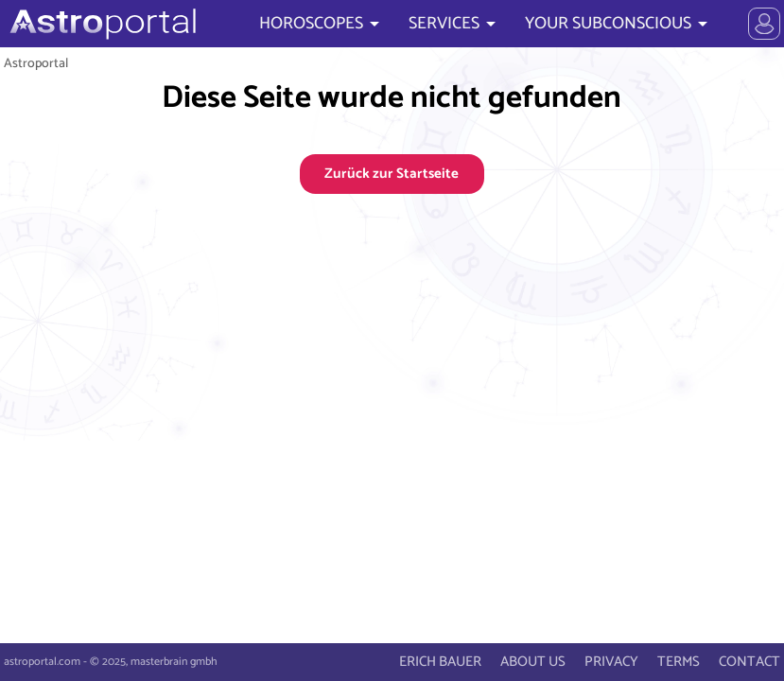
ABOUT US (533, 662)
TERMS (679, 662)
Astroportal (36, 63)
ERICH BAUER (440, 662)
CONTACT (749, 662)
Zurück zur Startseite (392, 174)
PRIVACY (611, 662)
